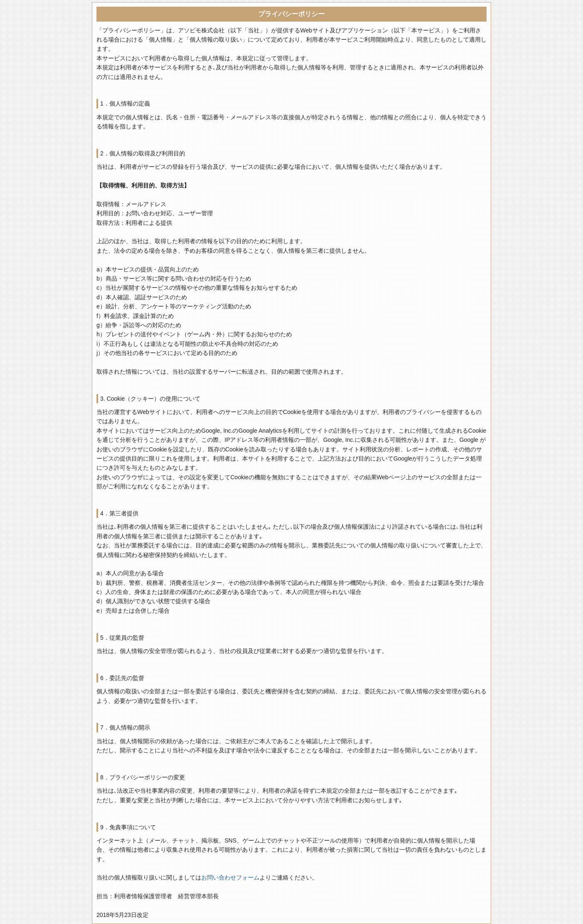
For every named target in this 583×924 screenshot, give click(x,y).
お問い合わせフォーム (230, 877)
